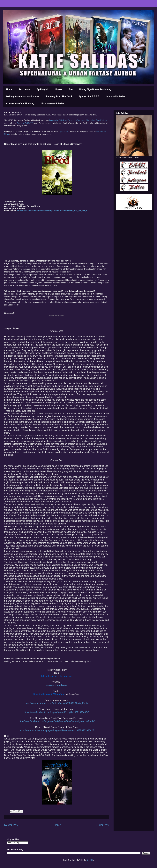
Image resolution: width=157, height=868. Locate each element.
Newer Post (11, 825)
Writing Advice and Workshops (23, 96)
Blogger (90, 860)
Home (9, 89)
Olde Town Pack (65, 120)
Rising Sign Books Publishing (95, 89)
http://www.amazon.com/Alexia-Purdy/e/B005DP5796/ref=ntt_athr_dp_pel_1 (52, 211)
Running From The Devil (59, 96)
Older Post (103, 825)
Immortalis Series (116, 96)
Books (59, 89)
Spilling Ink (43, 89)
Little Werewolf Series (53, 103)
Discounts (24, 89)
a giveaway (57, 315)
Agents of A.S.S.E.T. (89, 96)
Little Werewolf (79, 120)
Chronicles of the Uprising (20, 103)
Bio (71, 89)
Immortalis (53, 120)
